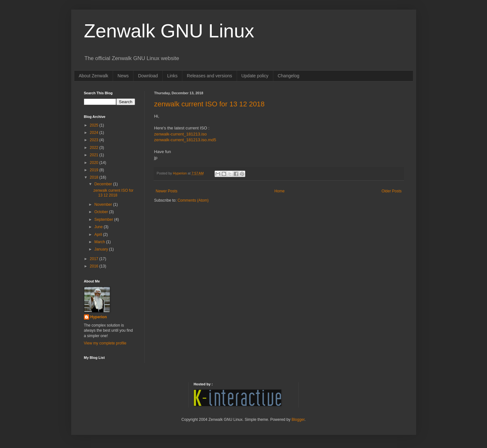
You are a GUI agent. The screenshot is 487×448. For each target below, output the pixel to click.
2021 (95, 155)
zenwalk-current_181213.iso (181, 134)
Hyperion (99, 317)
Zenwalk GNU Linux (169, 31)
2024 (95, 133)
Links (172, 76)
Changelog (289, 76)
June (99, 227)
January (102, 249)
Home (279, 191)
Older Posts (392, 191)
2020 (95, 163)
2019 (95, 170)
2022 (95, 148)
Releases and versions (209, 76)
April (99, 235)
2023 (95, 140)
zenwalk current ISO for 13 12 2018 (209, 104)
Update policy (255, 76)
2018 (95, 177)
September (104, 220)
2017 (95, 259)
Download (148, 76)
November (104, 205)
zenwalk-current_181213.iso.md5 (185, 140)
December (104, 184)
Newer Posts (167, 191)
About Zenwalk (94, 76)
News (123, 76)
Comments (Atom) (193, 200)
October (102, 212)
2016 (95, 266)
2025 (95, 125)
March (100, 242)
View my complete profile (105, 343)
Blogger (298, 420)
